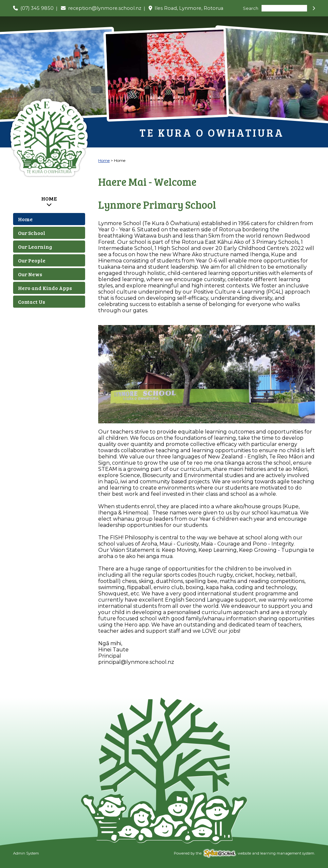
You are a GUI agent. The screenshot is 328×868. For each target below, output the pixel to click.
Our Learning (35, 247)
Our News (30, 274)
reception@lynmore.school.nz (105, 8)
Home (49, 198)
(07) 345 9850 (37, 8)
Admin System (26, 853)
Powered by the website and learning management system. (244, 853)
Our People (32, 260)
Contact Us (32, 302)
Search (251, 8)
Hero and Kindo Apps (45, 288)
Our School (32, 233)
